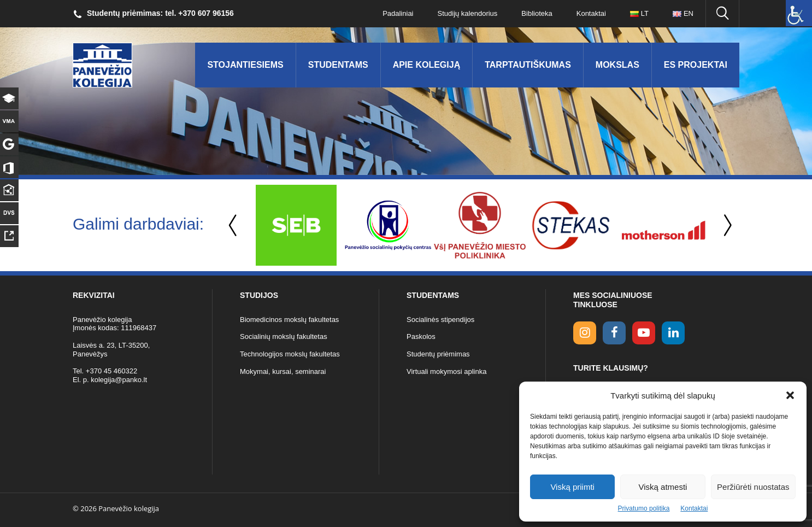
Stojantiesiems (245, 65)
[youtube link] (644, 333)
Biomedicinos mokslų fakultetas (289, 320)
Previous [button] (234, 226)
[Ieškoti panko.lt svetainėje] (722, 14)
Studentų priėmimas (438, 354)
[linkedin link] (673, 333)
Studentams (338, 65)
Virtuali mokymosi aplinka (446, 371)
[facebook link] (614, 333)
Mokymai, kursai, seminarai (283, 371)
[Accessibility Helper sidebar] (799, 13)
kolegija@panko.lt (119, 380)
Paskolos (421, 336)
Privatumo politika (644, 508)
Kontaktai (694, 508)
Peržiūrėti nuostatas (753, 487)
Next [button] (726, 226)
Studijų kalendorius (468, 13)
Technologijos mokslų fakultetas (290, 354)
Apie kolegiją (427, 65)
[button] (790, 395)
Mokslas (617, 65)
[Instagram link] (585, 333)
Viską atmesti (663, 487)
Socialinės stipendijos (440, 320)
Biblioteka (537, 13)
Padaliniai (398, 13)
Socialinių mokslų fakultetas (284, 336)
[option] (296, 225)
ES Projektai (696, 65)
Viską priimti (572, 487)
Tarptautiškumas (528, 65)
